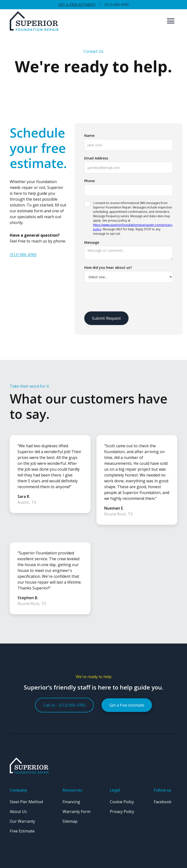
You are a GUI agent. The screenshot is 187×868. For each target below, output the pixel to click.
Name (89, 135)
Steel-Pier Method (26, 802)
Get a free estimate (127, 705)
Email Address (96, 158)
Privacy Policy (122, 812)
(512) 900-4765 (23, 255)
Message (92, 242)
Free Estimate (22, 831)
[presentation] (121, 297)
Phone (89, 181)
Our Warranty (22, 821)
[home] (87, 21)
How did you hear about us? (108, 267)
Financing (71, 802)
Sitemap (70, 821)
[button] (171, 21)
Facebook (163, 802)
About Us (18, 812)
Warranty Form (76, 812)
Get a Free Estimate (77, 5)
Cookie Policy (122, 802)
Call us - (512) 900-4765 (64, 705)
